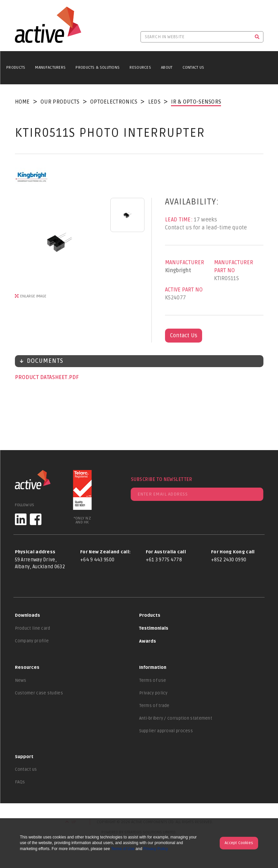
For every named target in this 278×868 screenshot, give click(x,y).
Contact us (26, 769)
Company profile (32, 641)
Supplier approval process (166, 731)
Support (24, 757)
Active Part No (184, 290)
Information (153, 668)
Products (16, 68)
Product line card (33, 628)
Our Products (60, 102)
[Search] (257, 37)
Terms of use (153, 680)
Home (22, 102)
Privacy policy (153, 693)
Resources (140, 68)
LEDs (154, 102)
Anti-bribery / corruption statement (176, 718)
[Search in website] (196, 37)
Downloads (28, 615)
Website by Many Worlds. (139, 843)
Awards (148, 641)
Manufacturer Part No (234, 267)
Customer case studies (39, 693)
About (167, 68)
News (21, 680)
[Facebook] (36, 519)
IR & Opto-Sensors (196, 102)
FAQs (20, 782)
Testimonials (154, 628)
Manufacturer (185, 263)
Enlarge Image (33, 296)
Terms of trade (154, 706)
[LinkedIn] (21, 519)
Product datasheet (42, 377)
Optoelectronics (114, 102)
